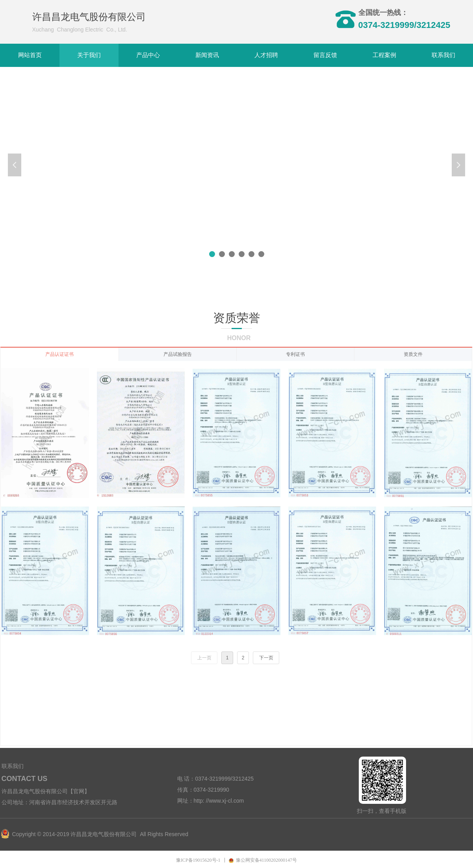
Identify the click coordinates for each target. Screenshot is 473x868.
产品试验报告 (178, 354)
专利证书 (295, 354)
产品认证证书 (59, 354)
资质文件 (413, 354)
